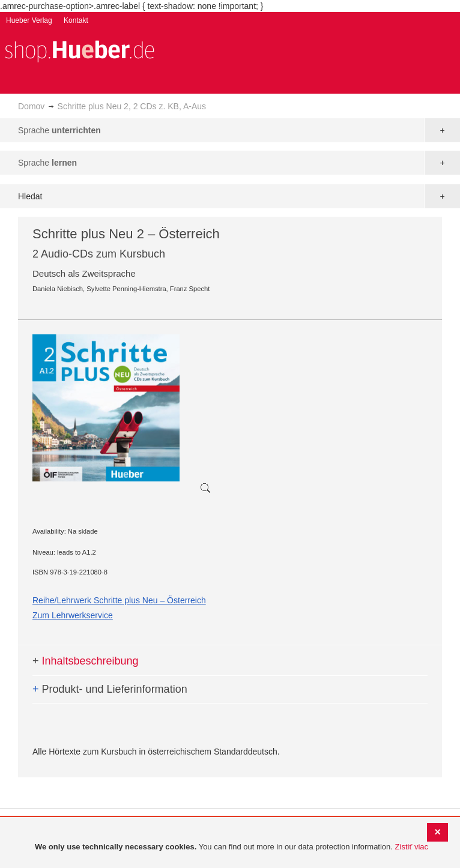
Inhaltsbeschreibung (86, 661)
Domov (31, 106)
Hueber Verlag (29, 20)
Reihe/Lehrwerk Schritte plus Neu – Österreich (119, 600)
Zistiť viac (412, 847)
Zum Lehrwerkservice (73, 615)
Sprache (59, 130)
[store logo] (79, 50)
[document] (232, 847)
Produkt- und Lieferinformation (110, 689)
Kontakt (76, 20)
